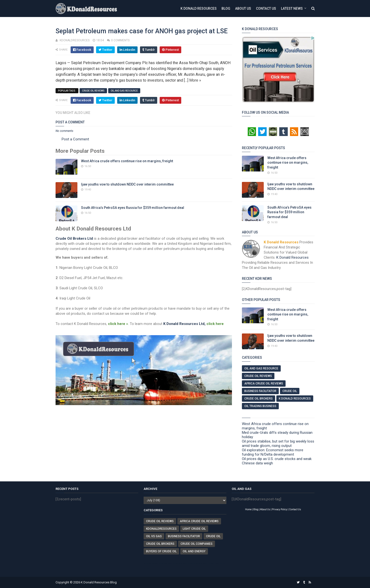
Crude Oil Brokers (259, 399)
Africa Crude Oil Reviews (264, 383)
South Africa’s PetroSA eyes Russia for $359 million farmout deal (133, 208)
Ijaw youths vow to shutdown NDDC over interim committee (127, 184)
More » (195, 80)
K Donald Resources (199, 9)
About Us (243, 9)
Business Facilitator (260, 391)
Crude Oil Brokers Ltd (74, 239)
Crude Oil (290, 391)
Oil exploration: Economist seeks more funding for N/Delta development (273, 452)
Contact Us (266, 9)
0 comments (120, 40)
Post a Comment (75, 139)
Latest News (292, 9)
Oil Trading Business (260, 406)
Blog (226, 9)
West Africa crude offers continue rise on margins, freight (127, 161)
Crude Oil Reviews (93, 91)
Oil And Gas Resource (124, 91)
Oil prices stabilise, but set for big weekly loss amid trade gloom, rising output (278, 443)
